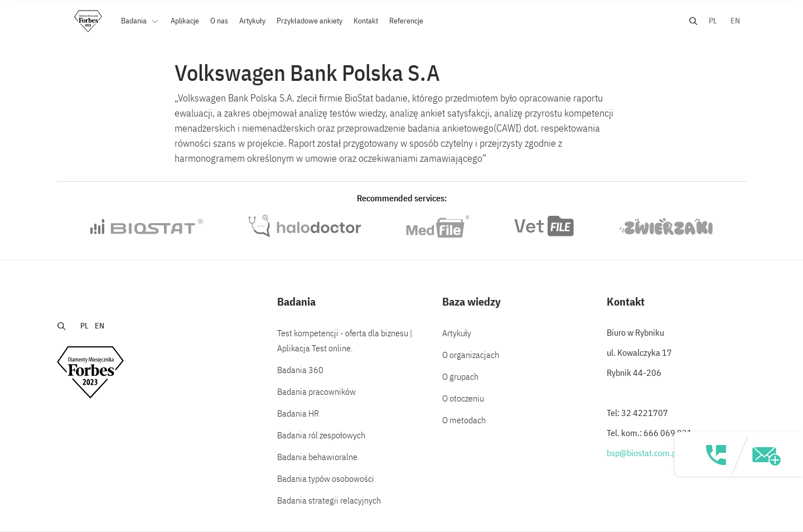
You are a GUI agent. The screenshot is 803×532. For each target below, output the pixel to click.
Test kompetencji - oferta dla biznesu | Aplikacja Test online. (345, 340)
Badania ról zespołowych (321, 435)
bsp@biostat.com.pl (643, 453)
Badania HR (298, 413)
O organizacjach (471, 355)
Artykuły (252, 21)
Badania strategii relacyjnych (329, 500)
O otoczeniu (463, 398)
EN (735, 21)
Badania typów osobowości (326, 478)
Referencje (406, 21)
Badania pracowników (316, 391)
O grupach (460, 376)
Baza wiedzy (471, 301)
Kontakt (366, 21)
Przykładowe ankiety (309, 21)
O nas (219, 21)
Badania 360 (300, 370)
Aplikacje (185, 21)
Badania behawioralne (317, 457)
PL (713, 21)
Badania (135, 21)
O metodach (464, 420)
